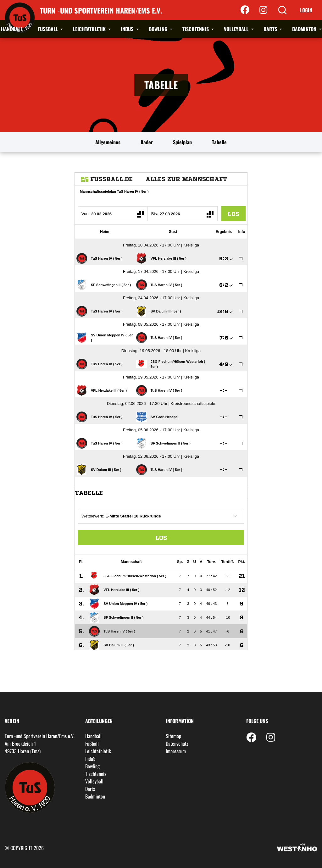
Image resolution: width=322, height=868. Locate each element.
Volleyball (237, 29)
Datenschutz (177, 744)
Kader (147, 142)
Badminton (305, 29)
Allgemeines (108, 142)
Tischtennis (196, 29)
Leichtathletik (90, 29)
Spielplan (182, 142)
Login (306, 10)
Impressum (176, 751)
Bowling (159, 29)
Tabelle (219, 142)
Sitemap (173, 736)
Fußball (48, 29)
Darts (271, 29)
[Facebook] (245, 10)
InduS (128, 29)
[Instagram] (263, 10)
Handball (12, 29)
